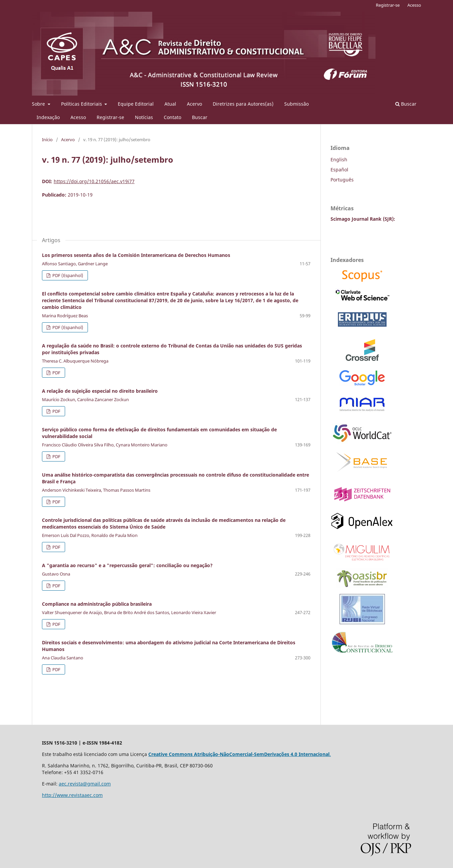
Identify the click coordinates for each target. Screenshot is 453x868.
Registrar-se (110, 117)
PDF (56, 373)
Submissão (296, 104)
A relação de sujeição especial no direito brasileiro (100, 391)
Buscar (200, 117)
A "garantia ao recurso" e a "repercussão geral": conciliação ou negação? (127, 565)
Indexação (48, 117)
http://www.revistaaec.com (72, 795)
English (339, 159)
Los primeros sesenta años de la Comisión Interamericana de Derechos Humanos (136, 255)
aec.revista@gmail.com (85, 784)
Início (47, 140)
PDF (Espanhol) (67, 275)
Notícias (144, 117)
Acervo (194, 104)
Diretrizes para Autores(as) (243, 104)
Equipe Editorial (136, 104)
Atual (170, 104)
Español (339, 170)
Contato (172, 117)
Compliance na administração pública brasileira (97, 604)
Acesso (78, 117)
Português (342, 180)
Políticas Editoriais (82, 104)
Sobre (39, 104)
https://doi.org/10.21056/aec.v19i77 (94, 181)
